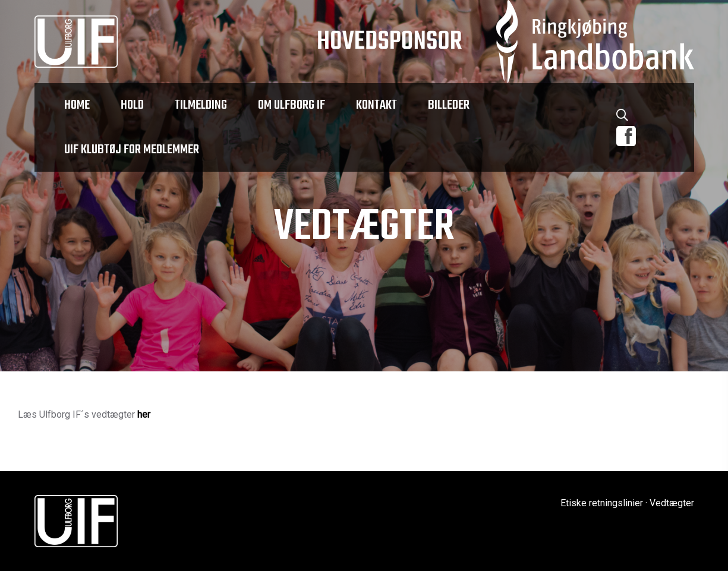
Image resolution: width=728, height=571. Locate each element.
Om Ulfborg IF (291, 105)
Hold (132, 105)
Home (77, 105)
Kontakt (376, 105)
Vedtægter (672, 503)
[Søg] (622, 117)
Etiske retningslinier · (604, 503)
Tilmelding (201, 105)
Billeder (449, 105)
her (144, 414)
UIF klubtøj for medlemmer (132, 150)
